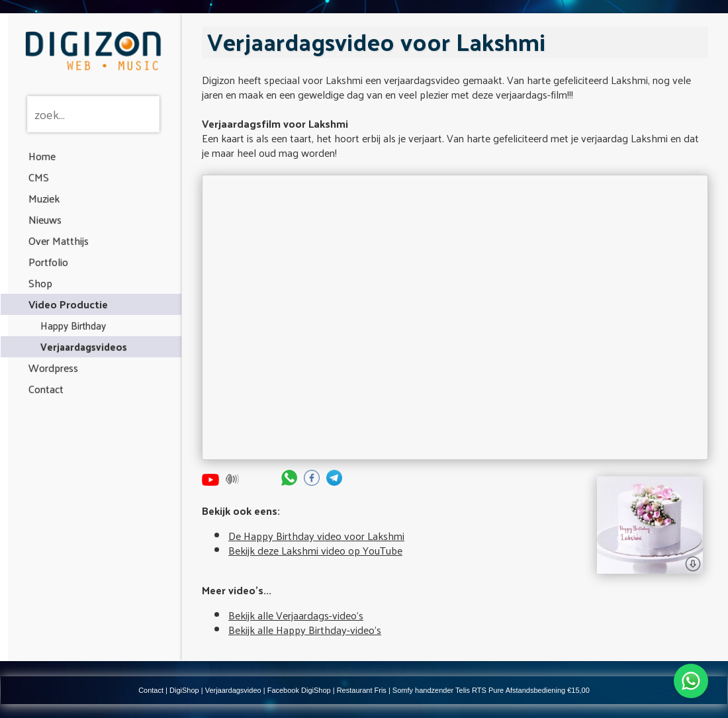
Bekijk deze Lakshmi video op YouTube (315, 550)
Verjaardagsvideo (233, 690)
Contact (46, 389)
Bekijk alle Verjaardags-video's (296, 615)
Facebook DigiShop (299, 690)
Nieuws (45, 219)
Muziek (44, 198)
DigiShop (184, 690)
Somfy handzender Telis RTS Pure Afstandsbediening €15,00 (491, 690)
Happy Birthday (73, 325)
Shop (40, 283)
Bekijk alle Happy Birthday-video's (305, 630)
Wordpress (53, 368)
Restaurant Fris (362, 690)
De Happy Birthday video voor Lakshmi (316, 536)
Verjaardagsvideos (84, 346)
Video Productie (68, 304)
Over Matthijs (59, 241)
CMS (39, 177)
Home (42, 156)
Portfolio (48, 262)
